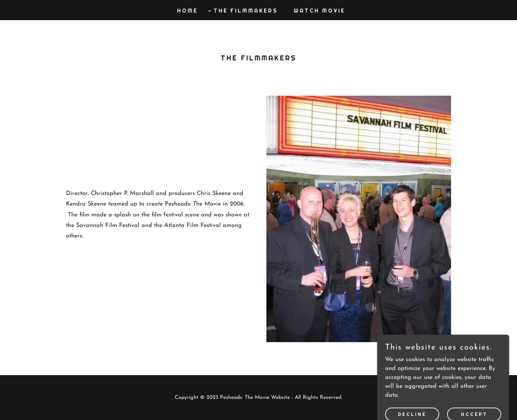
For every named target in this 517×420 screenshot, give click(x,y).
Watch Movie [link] (319, 11)
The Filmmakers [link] (246, 11)
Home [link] (187, 11)
